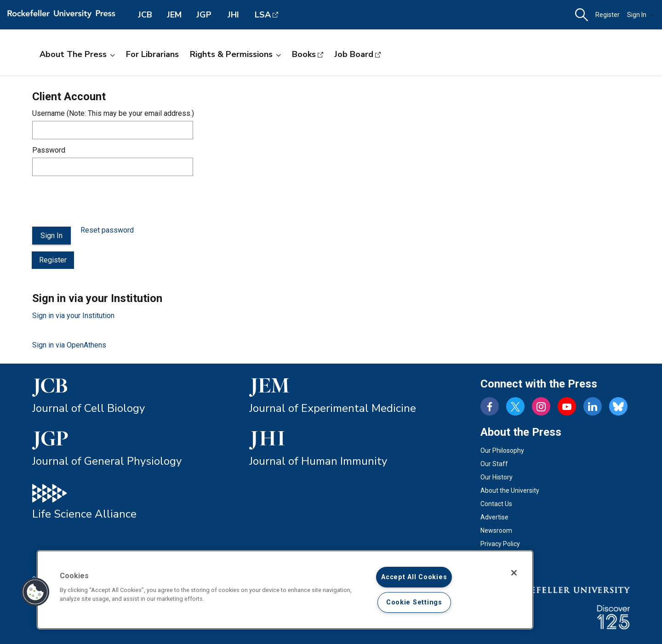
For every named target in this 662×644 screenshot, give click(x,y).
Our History (496, 477)
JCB (145, 15)
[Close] (514, 573)
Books (304, 54)
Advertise (494, 517)
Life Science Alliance (84, 514)
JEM (174, 15)
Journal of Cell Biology (88, 408)
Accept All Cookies (414, 577)
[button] (582, 15)
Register (608, 15)
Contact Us (496, 504)
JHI (233, 15)
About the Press (77, 54)
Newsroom (496, 530)
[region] (285, 590)
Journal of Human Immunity (318, 461)
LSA (263, 15)
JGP (204, 15)
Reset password (107, 230)
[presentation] (102, 201)
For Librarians (152, 54)
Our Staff (494, 464)
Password (49, 150)
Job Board (354, 54)
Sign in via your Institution (73, 316)
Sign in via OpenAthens (69, 345)
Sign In (641, 15)
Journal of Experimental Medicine (333, 408)
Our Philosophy (502, 450)
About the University (510, 490)
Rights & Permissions (235, 54)
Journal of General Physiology (107, 461)
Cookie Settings (414, 602)
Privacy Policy (500, 544)
